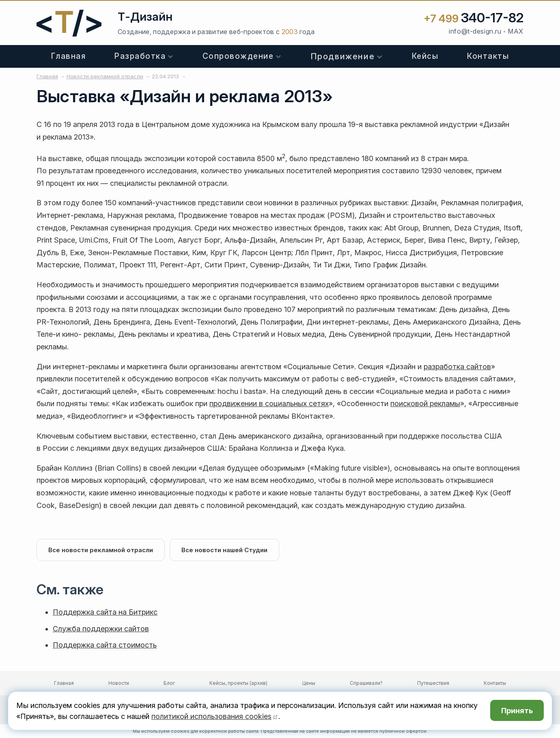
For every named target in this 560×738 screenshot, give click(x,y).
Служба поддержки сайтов (101, 629)
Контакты (488, 56)
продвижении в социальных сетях (269, 403)
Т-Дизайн (145, 17)
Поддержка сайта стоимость (105, 645)
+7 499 (474, 18)
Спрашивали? (366, 683)
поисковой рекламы (425, 403)
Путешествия (433, 683)
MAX (516, 31)
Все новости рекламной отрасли (101, 550)
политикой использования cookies (211, 716)
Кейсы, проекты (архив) (238, 683)
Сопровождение (238, 56)
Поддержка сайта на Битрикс (105, 612)
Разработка (140, 56)
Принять (517, 711)
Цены (309, 683)
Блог (169, 683)
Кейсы (425, 56)
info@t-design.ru (475, 31)
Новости (119, 683)
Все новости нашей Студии (224, 550)
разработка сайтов (457, 367)
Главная (69, 56)
